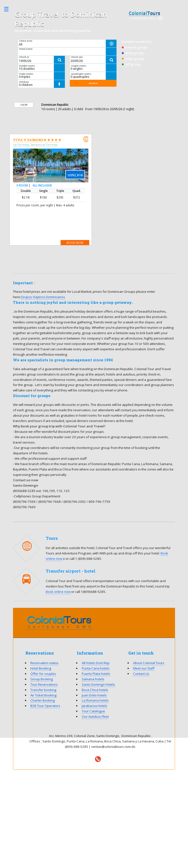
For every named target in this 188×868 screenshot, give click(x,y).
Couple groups (133, 59)
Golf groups (131, 64)
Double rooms (27, 66)
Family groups (133, 53)
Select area (26, 41)
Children (24, 82)
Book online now (59, 592)
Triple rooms (26, 74)
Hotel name (26, 49)
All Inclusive (42, 186)
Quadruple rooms (81, 74)
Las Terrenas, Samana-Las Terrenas (35, 145)
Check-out (77, 57)
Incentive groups (134, 47)
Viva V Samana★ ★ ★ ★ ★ (37, 140)
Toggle (9, 9)
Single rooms (79, 66)
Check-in (24, 57)
